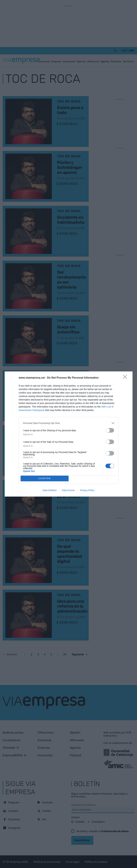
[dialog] (69, 434)
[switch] (110, 430)
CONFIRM (45, 479)
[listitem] (69, 423)
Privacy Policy (87, 490)
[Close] (126, 378)
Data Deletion (50, 490)
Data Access (68, 490)
